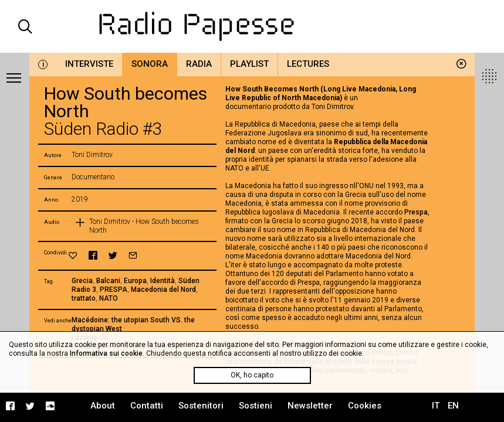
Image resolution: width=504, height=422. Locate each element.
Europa (135, 281)
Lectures (308, 64)
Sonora (150, 64)
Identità (163, 281)
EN (453, 406)
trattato (84, 298)
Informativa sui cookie (106, 353)
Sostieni (256, 406)
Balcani (108, 281)
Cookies (365, 406)
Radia (199, 64)
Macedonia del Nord (163, 290)
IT (436, 406)
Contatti (147, 406)
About (103, 406)
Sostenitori (201, 406)
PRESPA (114, 290)
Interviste (89, 64)
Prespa (416, 212)
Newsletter (310, 406)
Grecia (82, 281)
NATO (109, 298)
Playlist (249, 64)
